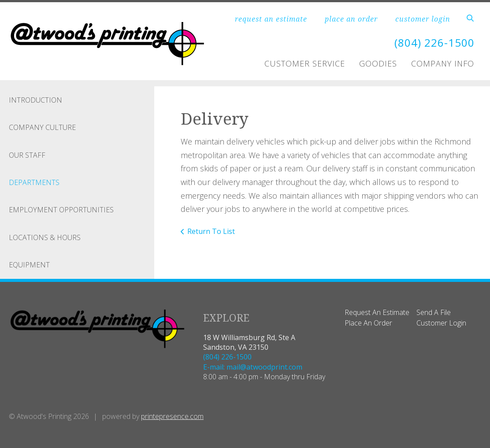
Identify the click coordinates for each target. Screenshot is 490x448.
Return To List (211, 231)
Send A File (434, 312)
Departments (34, 182)
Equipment (29, 265)
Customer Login (441, 323)
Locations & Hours (45, 237)
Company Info (443, 63)
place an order (351, 19)
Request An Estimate (377, 312)
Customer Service (305, 63)
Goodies (378, 63)
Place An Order (368, 323)
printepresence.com (172, 416)
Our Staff (27, 155)
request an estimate (271, 19)
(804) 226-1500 (434, 43)
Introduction (35, 100)
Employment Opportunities (61, 210)
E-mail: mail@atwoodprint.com (253, 367)
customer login (423, 19)
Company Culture (42, 127)
